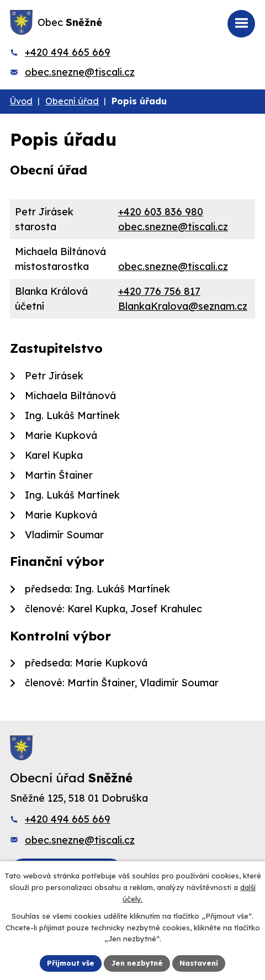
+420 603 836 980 (161, 212)
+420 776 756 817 (159, 291)
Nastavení (199, 963)
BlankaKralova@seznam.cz (183, 306)
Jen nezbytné (137, 963)
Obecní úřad (72, 101)
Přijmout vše (71, 963)
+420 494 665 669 (68, 52)
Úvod (21, 101)
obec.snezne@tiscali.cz (80, 72)
